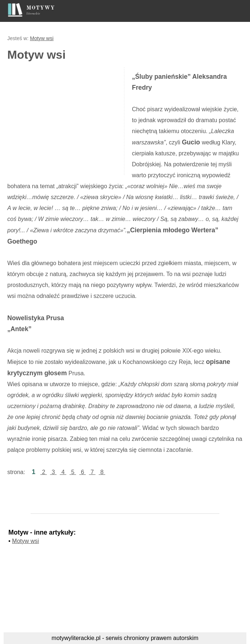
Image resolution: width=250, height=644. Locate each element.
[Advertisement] (69, 120)
